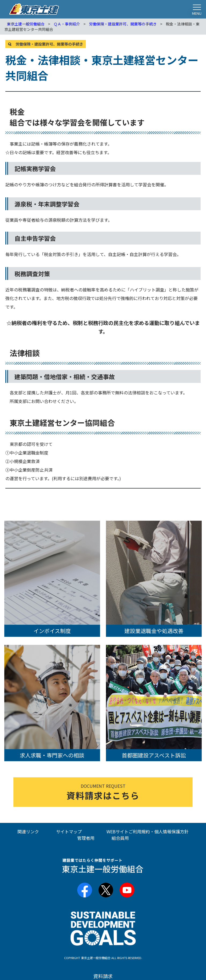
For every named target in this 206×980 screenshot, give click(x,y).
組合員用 (120, 838)
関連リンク (28, 831)
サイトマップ (69, 831)
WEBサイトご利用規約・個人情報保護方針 (148, 831)
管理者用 (86, 838)
